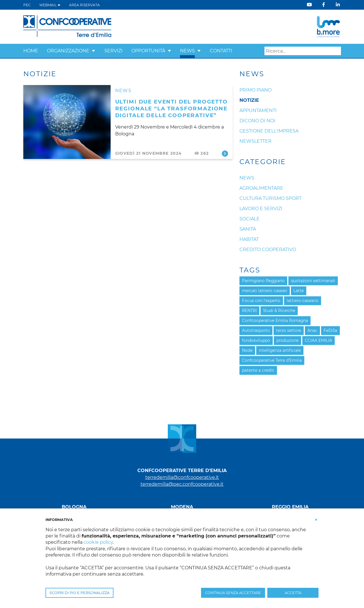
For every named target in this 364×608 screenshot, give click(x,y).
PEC (27, 5)
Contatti (221, 51)
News (187, 51)
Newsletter (256, 141)
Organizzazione (68, 51)
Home (31, 51)
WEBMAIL (50, 5)
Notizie (249, 100)
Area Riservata (84, 5)
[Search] (303, 51)
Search (337, 51)
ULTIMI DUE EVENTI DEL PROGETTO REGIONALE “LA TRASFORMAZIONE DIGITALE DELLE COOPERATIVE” (171, 108)
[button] (94, 51)
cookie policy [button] (98, 542)
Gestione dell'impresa (269, 131)
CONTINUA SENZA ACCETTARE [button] (233, 593)
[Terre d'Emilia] (68, 26)
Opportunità (148, 51)
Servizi (113, 51)
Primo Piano (256, 90)
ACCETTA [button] (293, 593)
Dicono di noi (257, 121)
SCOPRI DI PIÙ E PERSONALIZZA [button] (79, 593)
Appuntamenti (258, 110)
